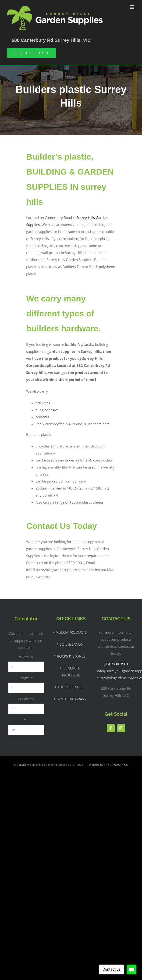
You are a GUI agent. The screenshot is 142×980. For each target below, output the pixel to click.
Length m (26, 678)
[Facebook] (111, 728)
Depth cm (26, 699)
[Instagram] (121, 728)
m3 (26, 720)
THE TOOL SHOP (71, 687)
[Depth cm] (26, 709)
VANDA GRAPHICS (116, 765)
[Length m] (26, 688)
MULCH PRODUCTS (71, 632)
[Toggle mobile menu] (133, 7)
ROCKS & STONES (71, 656)
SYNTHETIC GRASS (71, 699)
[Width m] (26, 667)
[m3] (26, 730)
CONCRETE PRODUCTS (71, 672)
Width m (26, 657)
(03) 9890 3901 (116, 664)
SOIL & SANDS (71, 644)
